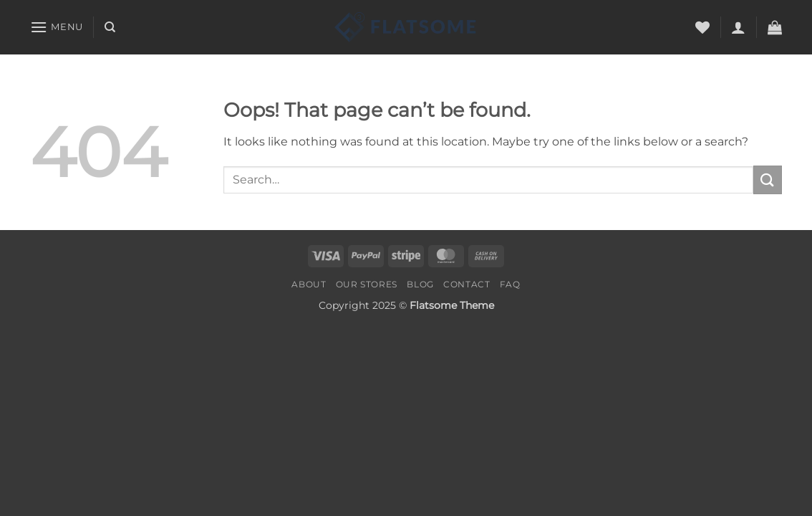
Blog (420, 284)
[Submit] (768, 180)
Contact (467, 284)
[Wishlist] (702, 27)
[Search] (110, 27)
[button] (57, 27)
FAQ (510, 284)
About (309, 284)
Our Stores (367, 284)
